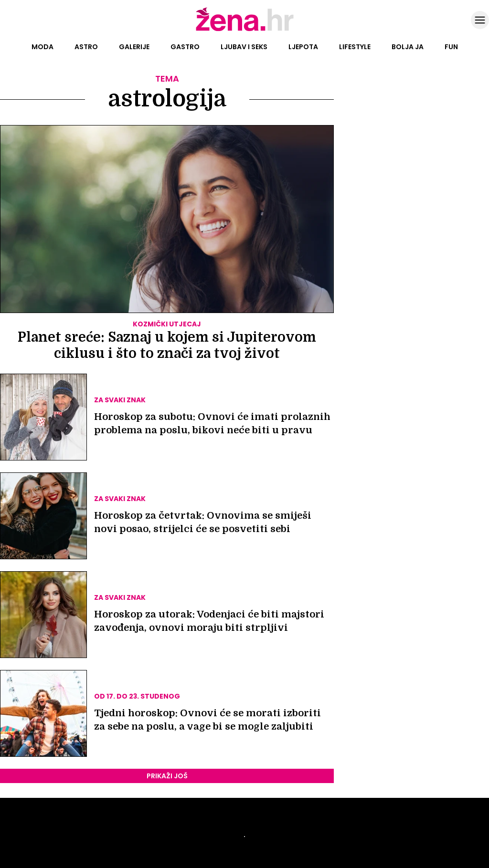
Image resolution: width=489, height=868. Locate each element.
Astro (86, 47)
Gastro (185, 47)
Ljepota (303, 47)
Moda (43, 47)
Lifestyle (355, 47)
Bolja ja (408, 47)
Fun (451, 47)
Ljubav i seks (244, 47)
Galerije (134, 47)
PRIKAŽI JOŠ (167, 776)
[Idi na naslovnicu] (245, 30)
